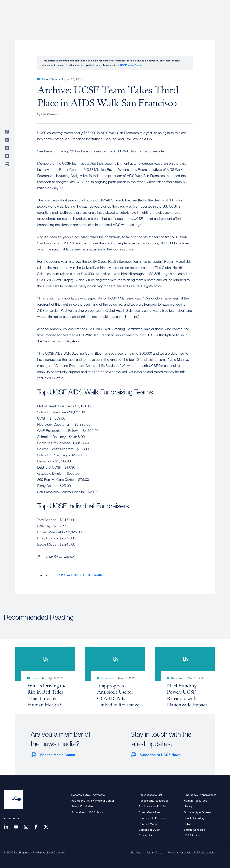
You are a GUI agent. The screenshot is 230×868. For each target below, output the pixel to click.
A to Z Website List (150, 795)
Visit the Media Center (57, 755)
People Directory (194, 818)
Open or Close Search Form (219, 16)
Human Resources (195, 801)
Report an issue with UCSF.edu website (191, 852)
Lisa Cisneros (50, 114)
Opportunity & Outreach (199, 812)
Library (188, 806)
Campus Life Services (152, 818)
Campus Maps (148, 824)
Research (150, 16)
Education (173, 16)
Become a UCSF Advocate (88, 795)
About (105, 16)
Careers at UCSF (149, 830)
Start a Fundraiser (83, 806)
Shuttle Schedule (194, 830)
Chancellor (145, 835)
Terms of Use (154, 852)
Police (188, 824)
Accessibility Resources (154, 801)
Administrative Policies (153, 806)
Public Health (92, 575)
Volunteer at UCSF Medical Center (93, 801)
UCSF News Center (131, 65)
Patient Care (126, 16)
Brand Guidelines (149, 812)
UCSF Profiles (192, 835)
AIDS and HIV (68, 575)
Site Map (136, 852)
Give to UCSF (212, 4)
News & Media (198, 16)
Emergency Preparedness (200, 795)
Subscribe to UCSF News (160, 755)
